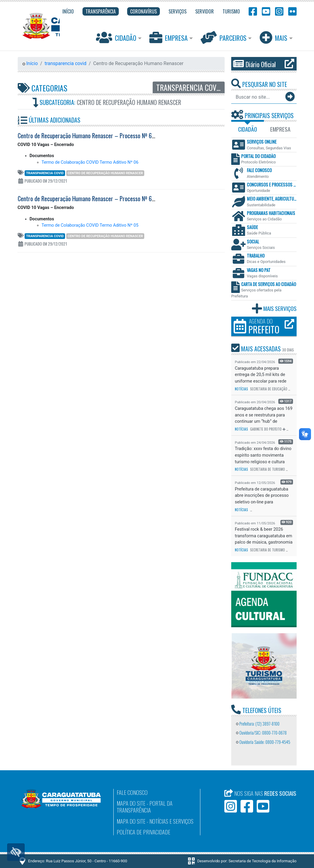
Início (30, 63)
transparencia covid (66, 63)
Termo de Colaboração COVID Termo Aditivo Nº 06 (90, 162)
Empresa (169, 37)
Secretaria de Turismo (268, 469)
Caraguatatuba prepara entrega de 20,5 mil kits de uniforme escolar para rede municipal (261, 375)
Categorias (42, 88)
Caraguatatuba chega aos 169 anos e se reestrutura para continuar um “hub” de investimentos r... (264, 415)
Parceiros (224, 37)
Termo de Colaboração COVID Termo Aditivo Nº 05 (90, 225)
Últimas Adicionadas (49, 120)
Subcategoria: (107, 103)
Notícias (241, 389)
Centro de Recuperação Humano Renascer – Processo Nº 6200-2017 (96, 198)
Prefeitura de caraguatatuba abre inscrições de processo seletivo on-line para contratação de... (262, 496)
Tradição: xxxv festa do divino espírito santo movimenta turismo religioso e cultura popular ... (263, 455)
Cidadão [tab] (248, 129)
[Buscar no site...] (258, 97)
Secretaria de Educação (269, 389)
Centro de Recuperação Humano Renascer (105, 173)
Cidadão (117, 37)
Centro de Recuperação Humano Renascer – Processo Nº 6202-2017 (96, 136)
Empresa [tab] (280, 129)
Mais (274, 37)
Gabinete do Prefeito (266, 429)
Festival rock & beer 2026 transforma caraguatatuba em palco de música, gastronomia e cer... (264, 536)
